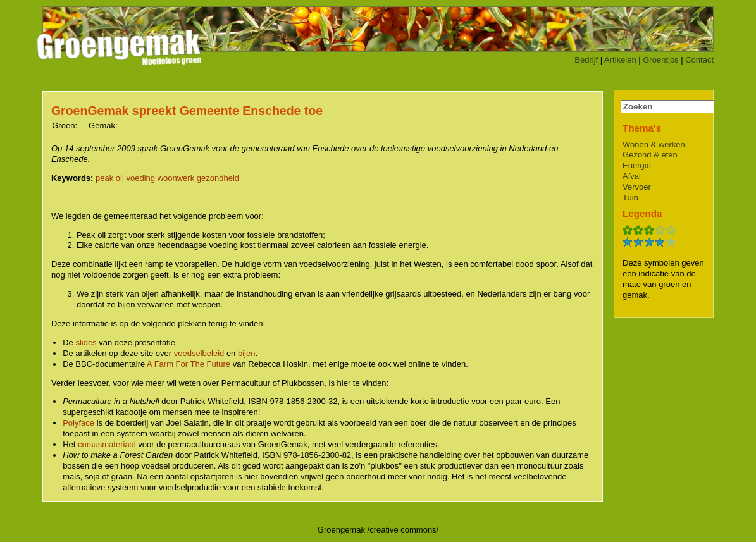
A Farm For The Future (189, 364)
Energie (637, 165)
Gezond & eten (650, 155)
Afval (632, 176)
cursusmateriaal (107, 444)
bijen (246, 353)
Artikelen (620, 60)
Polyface (78, 423)
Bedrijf (586, 60)
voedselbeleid (199, 353)
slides (86, 342)
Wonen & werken (654, 145)
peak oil (110, 178)
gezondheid (218, 178)
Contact (699, 60)
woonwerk (176, 178)
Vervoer (637, 187)
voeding (140, 178)
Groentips (660, 60)
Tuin (630, 198)
